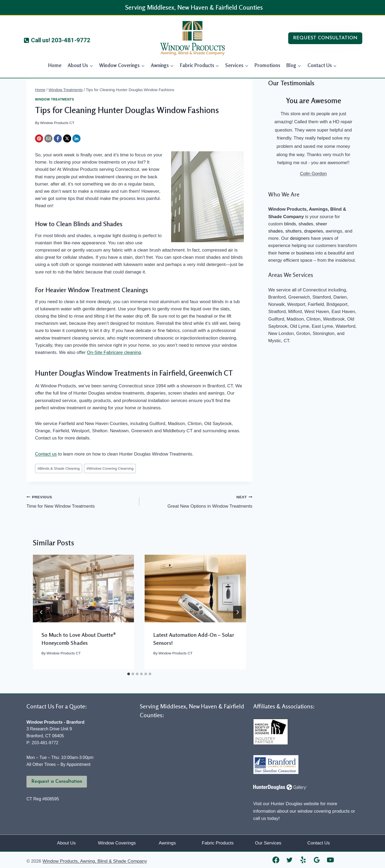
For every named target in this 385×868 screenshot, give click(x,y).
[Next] (237, 612)
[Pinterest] (39, 138)
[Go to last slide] (41, 612)
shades (306, 224)
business (305, 253)
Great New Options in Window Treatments (198, 501)
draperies (313, 231)
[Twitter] (290, 860)
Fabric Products (218, 843)
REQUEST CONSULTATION (325, 38)
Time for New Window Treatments (81, 501)
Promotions (267, 65)
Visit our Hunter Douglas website (286, 804)
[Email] (48, 138)
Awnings (167, 843)
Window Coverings (117, 843)
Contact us (46, 454)
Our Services (268, 843)
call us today (266, 818)
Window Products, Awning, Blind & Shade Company (95, 861)
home (284, 253)
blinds (290, 224)
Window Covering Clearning (110, 468)
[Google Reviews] (317, 860)
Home (55, 65)
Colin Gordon (313, 174)
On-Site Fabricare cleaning (114, 352)
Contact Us (319, 843)
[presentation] (83, 588)
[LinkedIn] (76, 138)
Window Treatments (55, 99)
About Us (66, 843)
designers (300, 238)
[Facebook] (58, 138)
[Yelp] (303, 860)
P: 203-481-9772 (42, 743)
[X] (67, 138)
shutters (293, 231)
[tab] (129, 674)
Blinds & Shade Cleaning (59, 468)
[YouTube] (331, 860)
